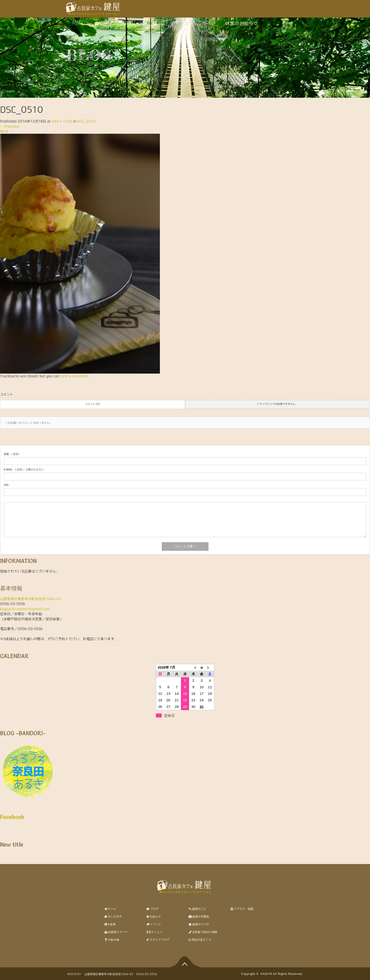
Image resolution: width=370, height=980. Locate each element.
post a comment (74, 376)
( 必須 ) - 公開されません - (24, 469)
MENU (78, 23)
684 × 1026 (62, 121)
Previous (10, 126)
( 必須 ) (12, 454)
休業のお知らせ (242, 23)
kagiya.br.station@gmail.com (25, 609)
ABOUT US (132, 23)
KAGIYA (266, 974)
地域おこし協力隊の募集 (96, 38)
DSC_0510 (86, 121)
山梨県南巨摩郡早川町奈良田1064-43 (30, 599)
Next (6, 131)
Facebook (12, 817)
